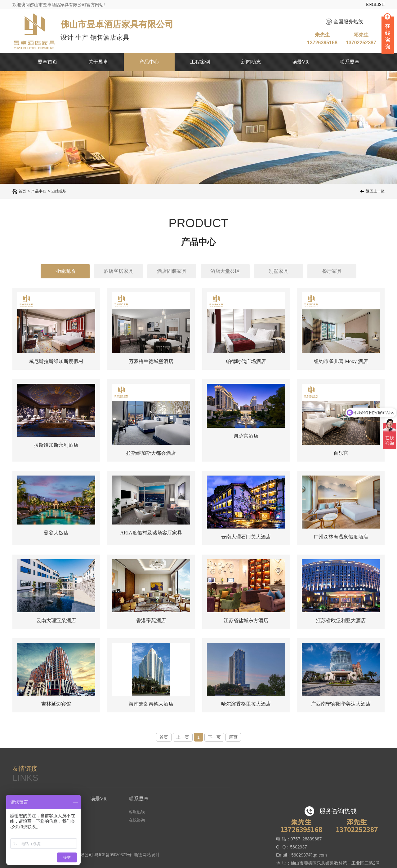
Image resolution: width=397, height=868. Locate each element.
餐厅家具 (332, 271)
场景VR (300, 62)
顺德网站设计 (147, 855)
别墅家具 (279, 271)
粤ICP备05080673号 (113, 855)
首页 (22, 191)
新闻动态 (251, 62)
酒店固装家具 (172, 271)
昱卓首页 (47, 62)
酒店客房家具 (118, 271)
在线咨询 (137, 820)
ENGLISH (375, 4)
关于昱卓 (98, 62)
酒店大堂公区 (225, 271)
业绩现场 (59, 191)
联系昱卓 (350, 62)
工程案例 (200, 62)
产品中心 (149, 62)
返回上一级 (375, 191)
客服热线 (137, 812)
